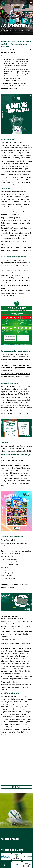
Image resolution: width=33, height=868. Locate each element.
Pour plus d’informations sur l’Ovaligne (15, 241)
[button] (31, 2)
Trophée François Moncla (23, 621)
